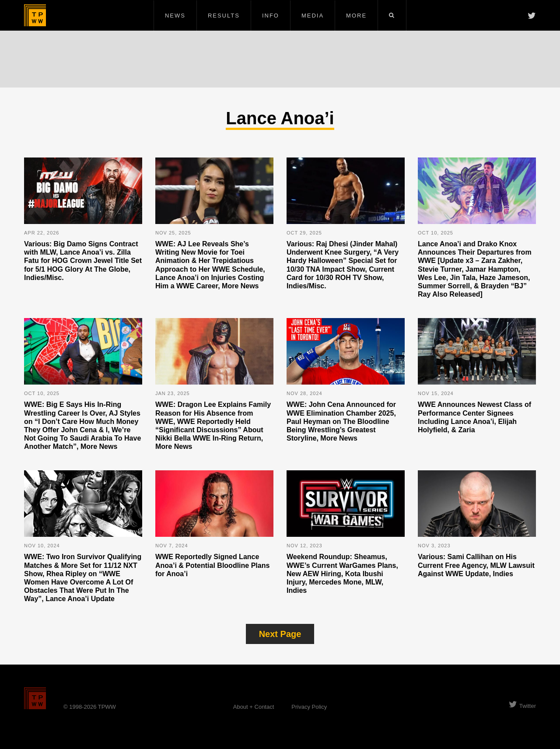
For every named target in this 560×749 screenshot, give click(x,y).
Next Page (280, 634)
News (175, 16)
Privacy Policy (309, 707)
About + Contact (254, 707)
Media (313, 16)
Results (224, 16)
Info (271, 16)
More (356, 16)
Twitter (522, 706)
